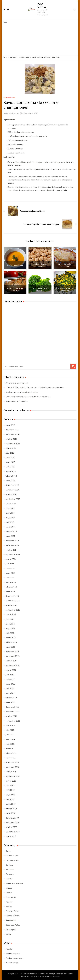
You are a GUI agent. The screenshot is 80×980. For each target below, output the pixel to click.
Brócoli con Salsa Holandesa (40, 290)
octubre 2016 (11, 439)
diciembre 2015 (12, 485)
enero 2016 (10, 481)
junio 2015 (10, 513)
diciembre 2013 (12, 596)
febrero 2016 (11, 476)
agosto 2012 (11, 670)
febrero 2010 (11, 809)
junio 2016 (10, 457)
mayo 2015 (10, 518)
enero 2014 (10, 591)
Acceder (9, 949)
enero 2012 (10, 702)
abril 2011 (10, 744)
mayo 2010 (10, 795)
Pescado (9, 902)
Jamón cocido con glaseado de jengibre (22, 392)
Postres (9, 906)
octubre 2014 (11, 550)
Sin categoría (11, 930)
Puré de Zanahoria (15, 265)
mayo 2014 (10, 573)
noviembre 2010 (13, 767)
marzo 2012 (11, 693)
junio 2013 (10, 624)
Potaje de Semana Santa (40, 265)
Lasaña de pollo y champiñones (65, 265)
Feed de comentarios (14, 958)
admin (6, 113)
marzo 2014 (11, 582)
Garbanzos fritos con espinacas (65, 290)
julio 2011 (10, 730)
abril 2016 (10, 467)
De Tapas (10, 865)
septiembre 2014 (13, 554)
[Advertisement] (40, 40)
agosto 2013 (11, 615)
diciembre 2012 (12, 651)
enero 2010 (10, 813)
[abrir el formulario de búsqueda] (75, 10)
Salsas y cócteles (13, 916)
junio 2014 (10, 568)
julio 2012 (10, 675)
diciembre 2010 (12, 762)
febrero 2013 (11, 642)
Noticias (9, 893)
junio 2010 (10, 790)
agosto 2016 (11, 448)
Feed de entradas (13, 954)
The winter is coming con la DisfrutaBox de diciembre (28, 397)
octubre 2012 (11, 661)
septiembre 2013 (13, 610)
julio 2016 (10, 453)
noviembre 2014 (13, 545)
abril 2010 (10, 799)
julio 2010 (10, 785)
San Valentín (11, 920)
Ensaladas (10, 869)
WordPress (40, 977)
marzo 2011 (11, 749)
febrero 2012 (11, 698)
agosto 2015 (11, 504)
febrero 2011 (11, 753)
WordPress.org (12, 963)
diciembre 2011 (12, 707)
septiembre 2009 (13, 832)
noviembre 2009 (13, 822)
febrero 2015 (11, 531)
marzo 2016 (11, 471)
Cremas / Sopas (12, 856)
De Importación (12, 860)
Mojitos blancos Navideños (17, 401)
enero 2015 (10, 536)
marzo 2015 (11, 527)
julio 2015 (10, 508)
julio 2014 (10, 564)
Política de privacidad (52, 977)
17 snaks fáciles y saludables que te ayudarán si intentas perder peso (35, 388)
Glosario (9, 879)
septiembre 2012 (13, 665)
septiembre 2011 (13, 721)
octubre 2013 (11, 605)
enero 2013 (10, 647)
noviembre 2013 (13, 601)
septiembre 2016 (13, 444)
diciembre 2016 (12, 430)
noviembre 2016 (13, 434)
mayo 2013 (10, 628)
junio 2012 (10, 679)
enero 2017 (10, 425)
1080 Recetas (41, 6)
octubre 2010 (11, 772)
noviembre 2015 (13, 490)
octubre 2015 (11, 494)
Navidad (9, 888)
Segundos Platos (13, 925)
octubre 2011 (11, 716)
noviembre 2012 (13, 656)
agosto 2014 (11, 559)
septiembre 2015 (13, 499)
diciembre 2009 (12, 818)
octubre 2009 (11, 827)
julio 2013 (10, 619)
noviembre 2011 (13, 712)
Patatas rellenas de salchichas (15, 290)
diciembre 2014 (12, 541)
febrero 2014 (11, 587)
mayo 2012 (10, 684)
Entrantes (10, 874)
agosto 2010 (11, 781)
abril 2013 (10, 633)
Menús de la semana (14, 883)
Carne (8, 851)
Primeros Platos (9, 98)
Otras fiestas (11, 897)
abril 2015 (10, 522)
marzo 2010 (11, 804)
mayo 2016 (10, 462)
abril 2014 (10, 578)
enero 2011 (10, 758)
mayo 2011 (10, 739)
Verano (8, 934)
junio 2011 (10, 735)
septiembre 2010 (13, 776)
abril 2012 (10, 689)
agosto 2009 (11, 836)
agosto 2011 (11, 725)
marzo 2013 (11, 638)
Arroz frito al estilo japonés (17, 383)
